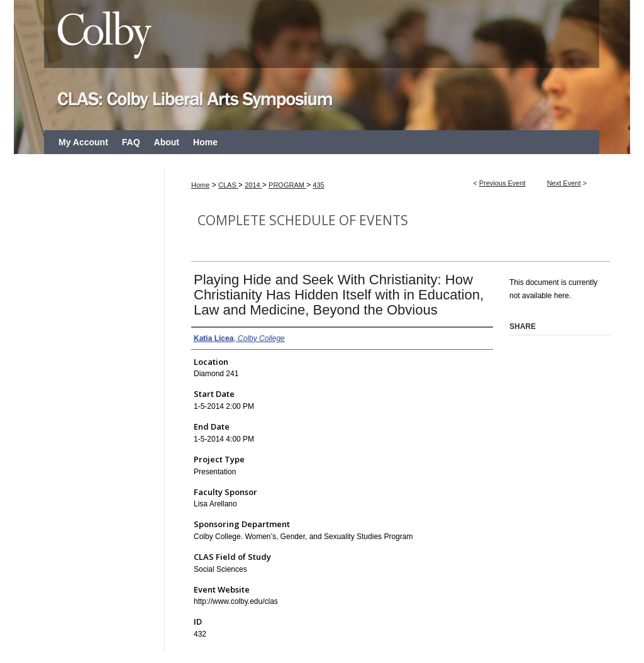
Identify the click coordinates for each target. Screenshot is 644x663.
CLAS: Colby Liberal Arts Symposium (322, 65)
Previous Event (502, 183)
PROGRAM (287, 185)
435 (318, 185)
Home (200, 185)
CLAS (228, 185)
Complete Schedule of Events (303, 220)
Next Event (564, 183)
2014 (253, 185)
